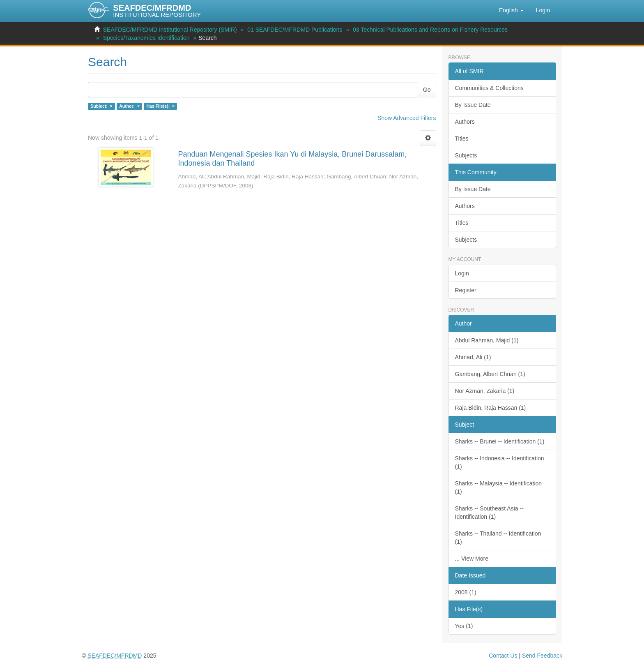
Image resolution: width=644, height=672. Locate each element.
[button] (511, 10)
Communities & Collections (489, 88)
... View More (472, 559)
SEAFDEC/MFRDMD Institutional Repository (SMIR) (170, 30)
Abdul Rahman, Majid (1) (487, 340)
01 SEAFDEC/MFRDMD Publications (295, 30)
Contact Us (503, 656)
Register (466, 290)
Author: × (129, 106)
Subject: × (101, 106)
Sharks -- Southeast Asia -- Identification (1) (489, 513)
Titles (462, 139)
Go (427, 90)
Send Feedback (542, 656)
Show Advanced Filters (407, 118)
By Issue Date (473, 105)
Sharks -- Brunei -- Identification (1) (500, 441)
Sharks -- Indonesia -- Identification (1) (500, 462)
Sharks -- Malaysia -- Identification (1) (499, 487)
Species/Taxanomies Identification (146, 38)
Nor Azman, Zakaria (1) (485, 391)
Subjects (466, 155)
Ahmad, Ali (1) (473, 357)
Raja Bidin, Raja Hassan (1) (491, 408)
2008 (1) (466, 592)
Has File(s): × (161, 106)
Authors (465, 122)
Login (462, 273)
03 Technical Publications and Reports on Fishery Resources (430, 30)
